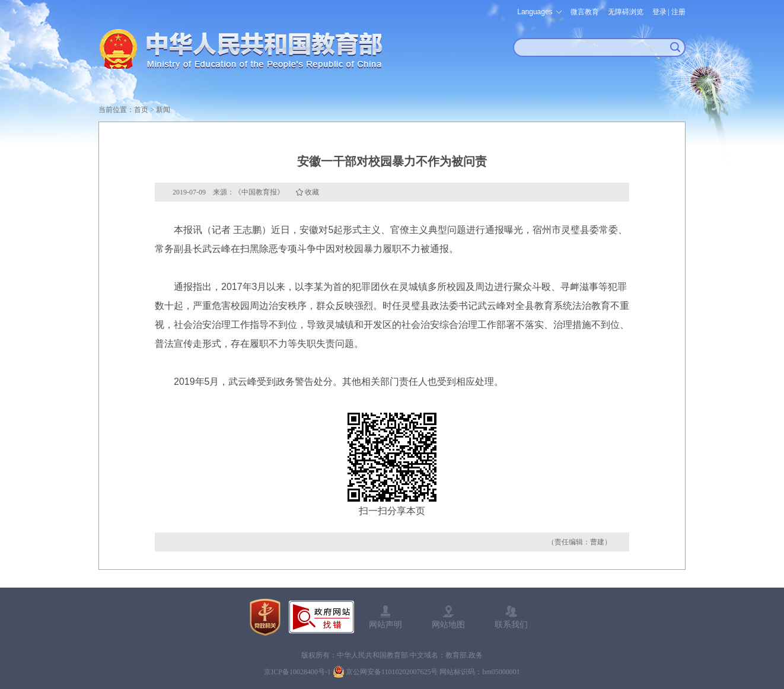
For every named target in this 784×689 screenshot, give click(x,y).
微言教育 (585, 12)
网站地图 (448, 624)
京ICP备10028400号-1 (297, 672)
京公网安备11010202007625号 (392, 672)
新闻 (163, 110)
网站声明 (385, 624)
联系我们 (511, 624)
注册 (678, 12)
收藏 (312, 192)
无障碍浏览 (626, 12)
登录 (659, 12)
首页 (141, 110)
